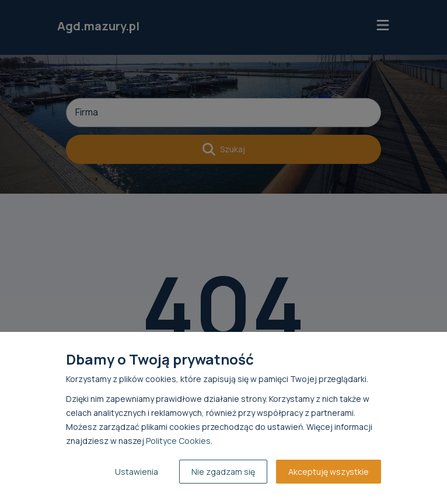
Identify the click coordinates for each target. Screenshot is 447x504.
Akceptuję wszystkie (329, 472)
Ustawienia (137, 472)
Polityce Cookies (178, 441)
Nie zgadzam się (223, 472)
